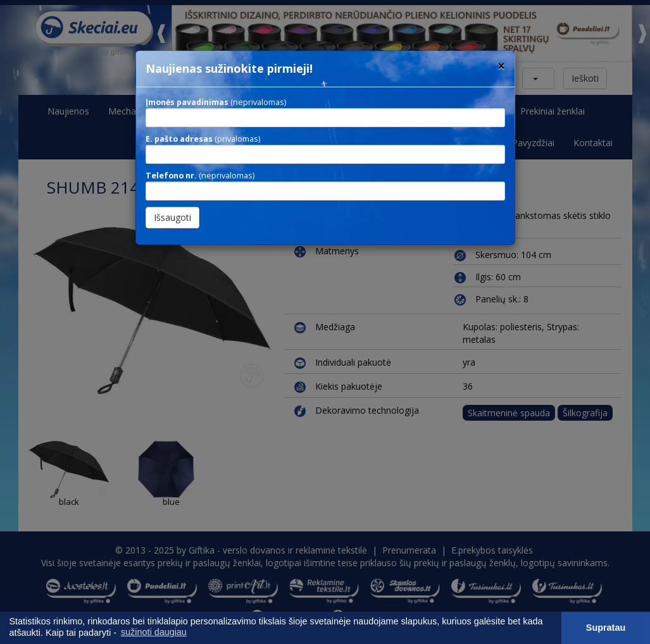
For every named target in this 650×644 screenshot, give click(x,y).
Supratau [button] (606, 628)
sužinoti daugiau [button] (154, 632)
